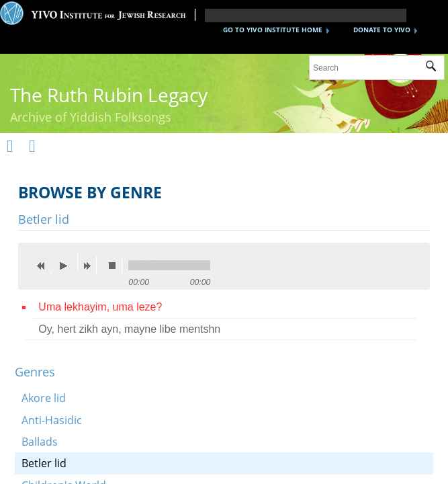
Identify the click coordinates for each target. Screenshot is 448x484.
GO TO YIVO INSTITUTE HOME (273, 30)
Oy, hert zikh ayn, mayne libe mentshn (129, 329)
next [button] (90, 266)
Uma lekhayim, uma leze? (100, 307)
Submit (435, 68)
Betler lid (44, 463)
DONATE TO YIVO (382, 30)
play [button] (67, 261)
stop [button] (116, 266)
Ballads (40, 442)
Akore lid (44, 398)
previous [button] (44, 266)
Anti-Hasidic (52, 420)
